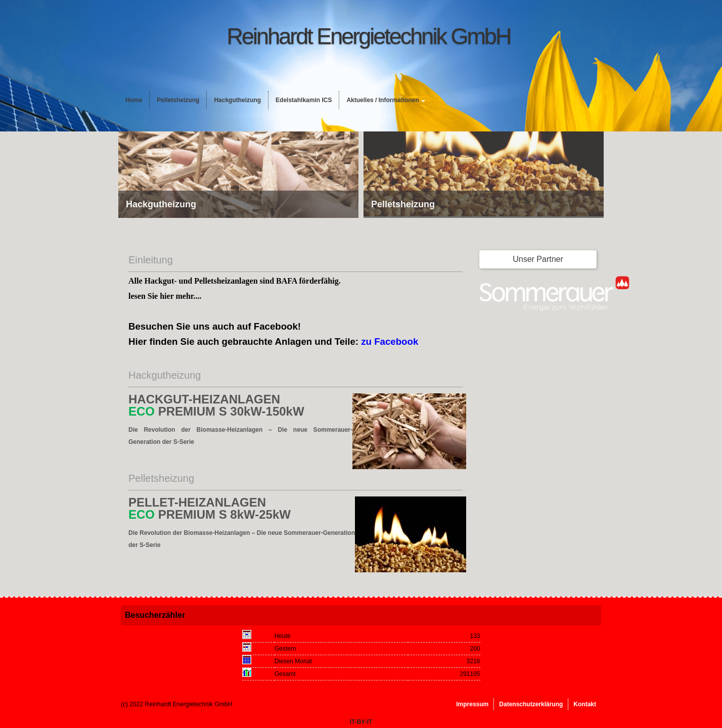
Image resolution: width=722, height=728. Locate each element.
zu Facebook (390, 342)
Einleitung (151, 260)
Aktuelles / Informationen (382, 100)
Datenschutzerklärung (531, 704)
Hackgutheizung (237, 100)
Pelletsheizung (178, 100)
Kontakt (585, 704)
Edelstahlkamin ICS (304, 100)
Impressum (472, 704)
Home (134, 100)
